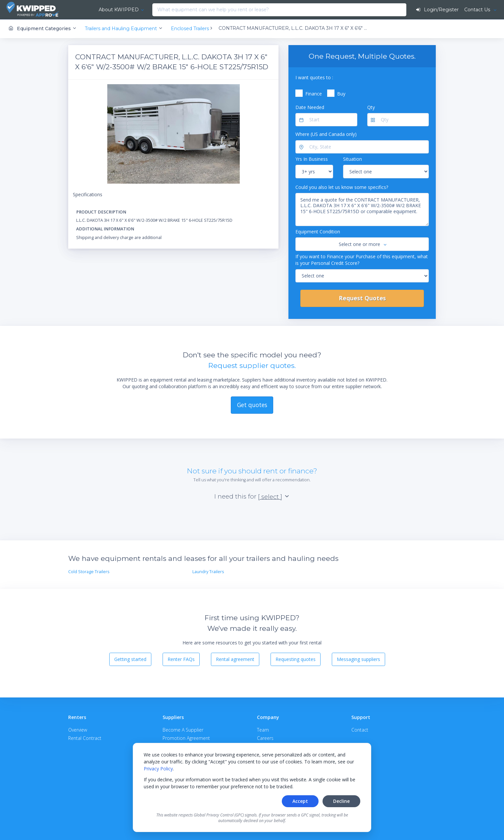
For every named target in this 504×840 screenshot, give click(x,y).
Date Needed (310, 107)
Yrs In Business (312, 159)
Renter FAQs (181, 659)
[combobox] (138, 10)
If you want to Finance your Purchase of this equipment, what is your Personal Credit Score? (362, 259)
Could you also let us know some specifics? (342, 187)
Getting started (130, 659)
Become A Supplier (183, 729)
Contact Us (478, 10)
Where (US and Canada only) (326, 134)
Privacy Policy (158, 769)
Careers (265, 738)
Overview (78, 729)
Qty (371, 107)
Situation (353, 159)
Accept (300, 801)
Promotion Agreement (186, 738)
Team (263, 729)
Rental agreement (235, 659)
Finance (314, 94)
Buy (341, 94)
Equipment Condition (318, 232)
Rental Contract (85, 738)
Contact (360, 729)
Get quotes (252, 405)
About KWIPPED (102, 10)
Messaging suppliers (358, 659)
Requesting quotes (296, 659)
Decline (341, 801)
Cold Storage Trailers (89, 572)
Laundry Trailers (208, 572)
